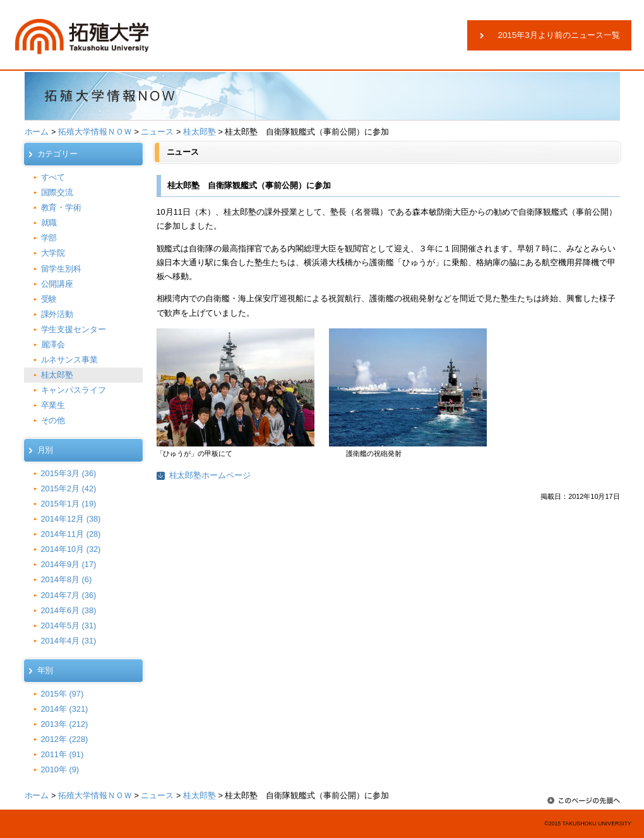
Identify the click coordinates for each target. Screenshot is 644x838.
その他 (53, 420)
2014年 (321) (65, 709)
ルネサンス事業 (70, 360)
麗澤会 (53, 344)
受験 (49, 299)
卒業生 (53, 405)
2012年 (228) (65, 739)
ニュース (157, 132)
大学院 (53, 253)
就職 (49, 223)
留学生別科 (62, 269)
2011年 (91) (63, 754)
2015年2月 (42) (69, 488)
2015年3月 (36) (69, 473)
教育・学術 (62, 207)
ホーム (37, 132)
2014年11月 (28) (71, 534)
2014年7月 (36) (69, 595)
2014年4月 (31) (69, 641)
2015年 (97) (63, 694)
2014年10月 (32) (71, 549)
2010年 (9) (60, 769)
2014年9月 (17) (69, 564)
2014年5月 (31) (69, 626)
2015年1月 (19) (69, 504)
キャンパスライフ (74, 390)
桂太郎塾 (200, 132)
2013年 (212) (65, 724)
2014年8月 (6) (67, 579)
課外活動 (57, 314)
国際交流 (57, 192)
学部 (49, 238)
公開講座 (57, 284)
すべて (53, 177)
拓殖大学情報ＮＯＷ (95, 132)
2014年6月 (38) (69, 610)
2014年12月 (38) (71, 519)
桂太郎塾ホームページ (210, 475)
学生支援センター (74, 329)
